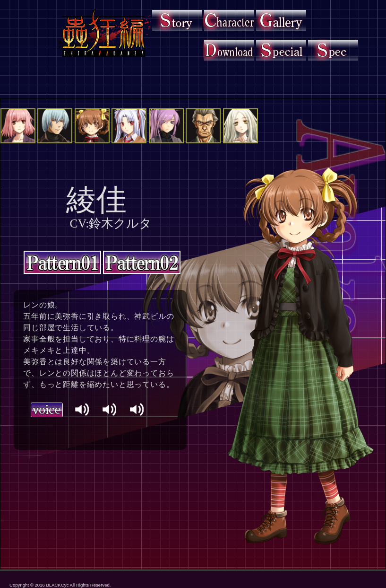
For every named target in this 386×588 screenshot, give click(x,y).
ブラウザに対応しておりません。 (97, 429)
